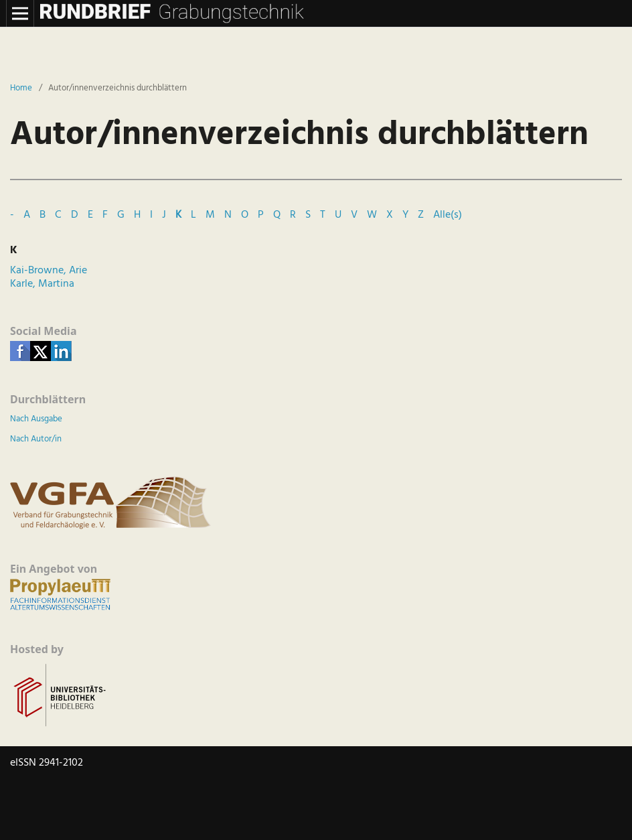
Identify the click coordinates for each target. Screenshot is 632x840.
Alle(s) (448, 215)
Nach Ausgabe (36, 419)
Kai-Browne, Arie (49, 271)
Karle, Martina (42, 284)
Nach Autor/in (36, 439)
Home (21, 88)
